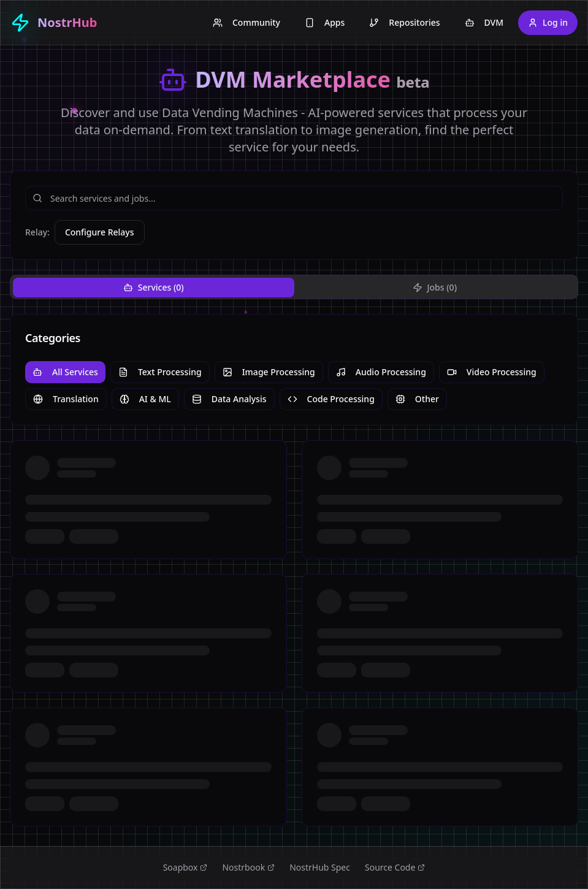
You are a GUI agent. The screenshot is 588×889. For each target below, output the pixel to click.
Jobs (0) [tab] (435, 287)
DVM (484, 22)
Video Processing (492, 372)
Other (417, 399)
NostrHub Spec (320, 867)
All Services (65, 372)
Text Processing (160, 372)
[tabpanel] (294, 570)
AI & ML (145, 399)
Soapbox (185, 867)
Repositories (404, 22)
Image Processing (269, 372)
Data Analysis (229, 399)
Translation (66, 399)
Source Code (395, 867)
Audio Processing (381, 372)
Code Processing (331, 399)
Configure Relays (100, 232)
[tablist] (294, 287)
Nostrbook (248, 867)
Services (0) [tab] (154, 287)
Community (246, 22)
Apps (325, 22)
